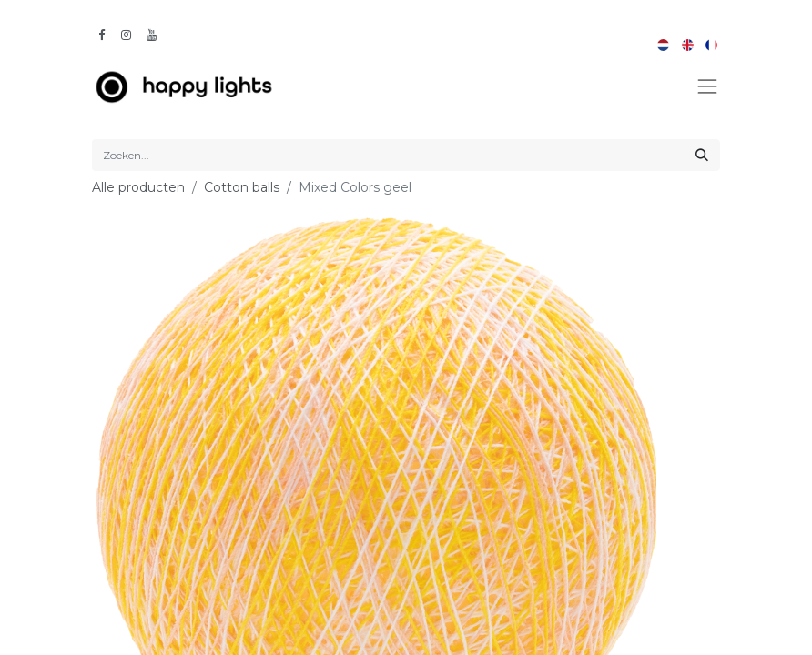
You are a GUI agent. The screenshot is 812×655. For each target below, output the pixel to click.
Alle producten (138, 187)
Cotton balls (242, 187)
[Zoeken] (702, 155)
